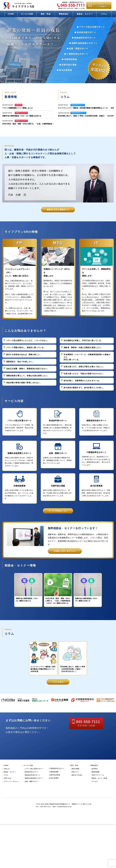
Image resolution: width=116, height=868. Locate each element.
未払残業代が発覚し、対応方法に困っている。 (83, 341)
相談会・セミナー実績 (99, 784)
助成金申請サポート (32, 778)
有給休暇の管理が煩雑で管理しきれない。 (24, 383)
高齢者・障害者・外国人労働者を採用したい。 (83, 348)
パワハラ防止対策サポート (34, 774)
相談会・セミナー (85, 14)
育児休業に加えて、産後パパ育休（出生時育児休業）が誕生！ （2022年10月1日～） (73, 669)
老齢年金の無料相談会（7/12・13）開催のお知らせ (22, 116)
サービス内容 (27, 14)
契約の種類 (75, 774)
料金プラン (75, 778)
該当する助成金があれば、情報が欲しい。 (24, 355)
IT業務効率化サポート (57, 774)
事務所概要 (95, 778)
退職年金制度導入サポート (34, 784)
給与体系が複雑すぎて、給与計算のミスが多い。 (84, 388)
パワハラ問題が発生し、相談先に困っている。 (26, 348)
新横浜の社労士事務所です (58, 210)
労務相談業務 (54, 777)
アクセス (95, 787)
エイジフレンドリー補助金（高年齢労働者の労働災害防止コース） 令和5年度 (44, 669)
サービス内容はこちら (58, 511)
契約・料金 (46, 14)
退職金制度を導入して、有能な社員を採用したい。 (28, 376)
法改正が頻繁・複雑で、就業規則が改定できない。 (28, 369)
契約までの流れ (77, 781)
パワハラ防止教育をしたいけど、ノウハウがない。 (28, 341)
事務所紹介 (64, 14)
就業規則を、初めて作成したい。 (20, 362)
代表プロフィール (98, 781)
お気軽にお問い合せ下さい (65, 551)
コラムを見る (58, 682)
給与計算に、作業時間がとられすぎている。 (82, 381)
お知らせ (7, 774)
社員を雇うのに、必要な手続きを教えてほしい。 (84, 367)
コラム (104, 14)
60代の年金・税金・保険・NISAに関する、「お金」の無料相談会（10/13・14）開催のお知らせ (39, 124)
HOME (11, 14)
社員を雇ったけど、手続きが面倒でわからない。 (84, 374)
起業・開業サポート (32, 787)
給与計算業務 (54, 784)
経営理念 (95, 774)
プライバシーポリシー (11, 787)
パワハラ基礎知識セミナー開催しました (18, 108)
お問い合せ (7, 784)
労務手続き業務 (55, 781)
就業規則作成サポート (33, 781)
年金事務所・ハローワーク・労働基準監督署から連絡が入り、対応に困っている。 (87, 357)
